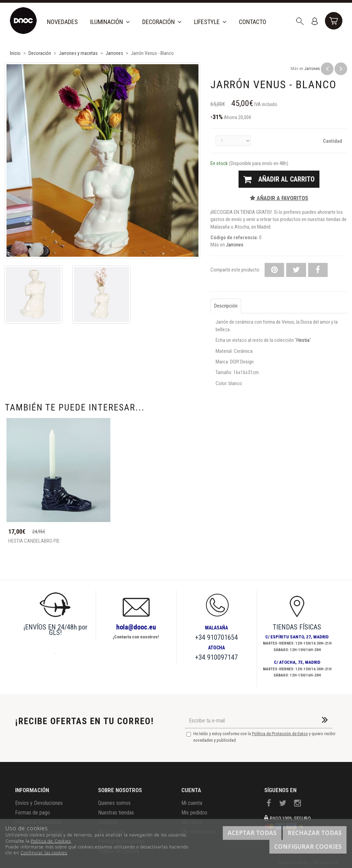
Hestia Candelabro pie (34, 541)
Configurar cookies (308, 847)
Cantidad (332, 141)
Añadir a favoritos (279, 198)
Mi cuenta (192, 803)
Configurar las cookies (44, 853)
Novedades (62, 22)
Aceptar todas (252, 833)
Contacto (253, 22)
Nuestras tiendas (116, 813)
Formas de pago (33, 813)
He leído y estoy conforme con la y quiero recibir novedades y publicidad (261, 737)
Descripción (226, 306)
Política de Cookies (51, 841)
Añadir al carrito (279, 179)
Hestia (303, 340)
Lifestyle (210, 22)
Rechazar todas (315, 833)
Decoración (162, 22)
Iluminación (110, 22)
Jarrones (312, 68)
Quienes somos (114, 803)
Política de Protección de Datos (280, 734)
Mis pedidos (194, 813)
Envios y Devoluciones (39, 803)
